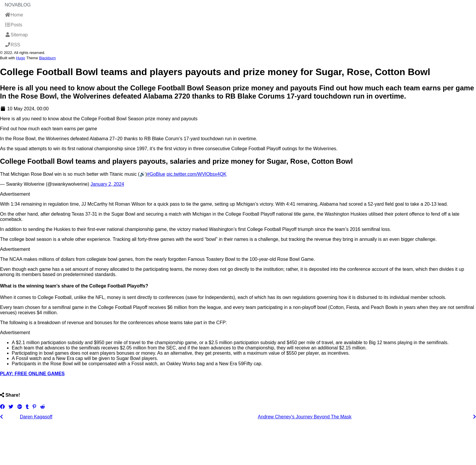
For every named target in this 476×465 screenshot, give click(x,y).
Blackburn (47, 58)
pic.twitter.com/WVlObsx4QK (197, 174)
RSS (12, 45)
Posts (13, 25)
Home (14, 15)
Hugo (21, 58)
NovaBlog (18, 5)
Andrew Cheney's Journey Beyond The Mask (305, 417)
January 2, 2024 (107, 184)
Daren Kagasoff (36, 417)
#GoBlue (156, 174)
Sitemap (16, 35)
